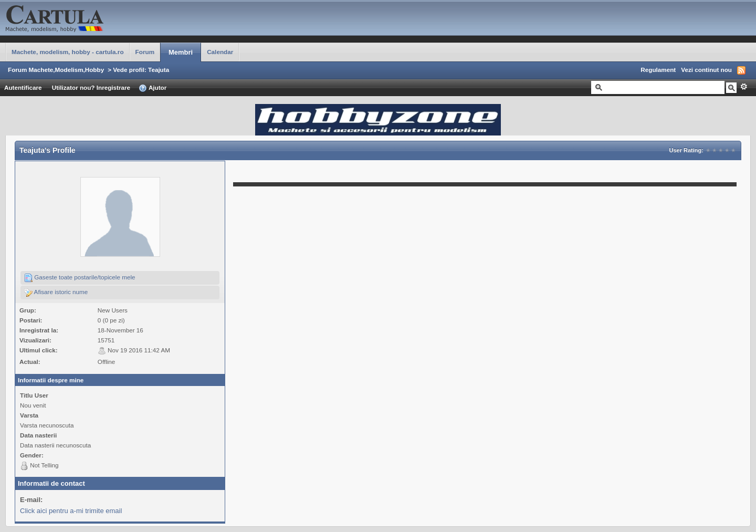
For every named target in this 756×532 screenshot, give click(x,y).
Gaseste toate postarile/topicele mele (80, 278)
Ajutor (153, 88)
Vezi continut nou (706, 70)
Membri (181, 52)
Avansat (744, 87)
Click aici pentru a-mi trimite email (71, 511)
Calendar (220, 52)
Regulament (658, 70)
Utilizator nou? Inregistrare (91, 87)
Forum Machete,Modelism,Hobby (56, 70)
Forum (145, 52)
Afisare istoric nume (56, 293)
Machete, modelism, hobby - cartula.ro (68, 52)
